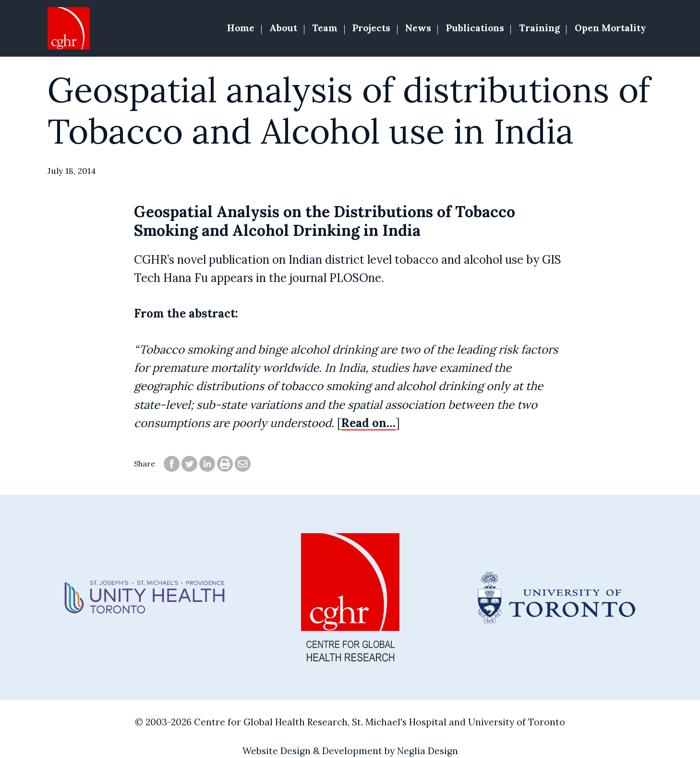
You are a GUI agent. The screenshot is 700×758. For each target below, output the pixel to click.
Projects (371, 28)
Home (241, 28)
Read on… (368, 423)
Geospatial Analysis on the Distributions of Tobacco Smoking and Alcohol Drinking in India (325, 221)
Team (325, 28)
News (418, 28)
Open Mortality (610, 28)
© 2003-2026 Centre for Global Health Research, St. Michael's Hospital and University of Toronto (350, 722)
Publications (475, 28)
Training (539, 28)
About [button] (283, 28)
